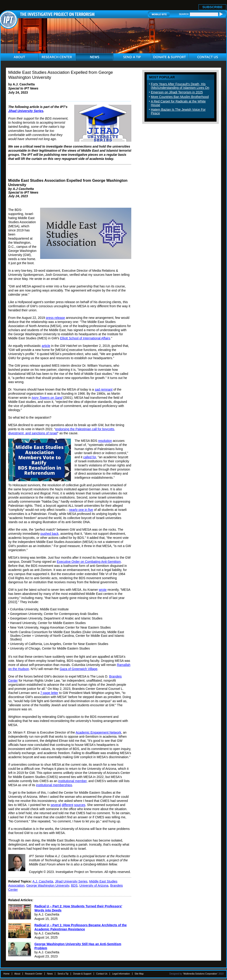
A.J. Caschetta (43, 881)
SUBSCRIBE (212, 7)
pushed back (50, 534)
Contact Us (102, 974)
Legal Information (121, 974)
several (56, 805)
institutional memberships (54, 785)
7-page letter (49, 693)
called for (90, 457)
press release (55, 318)
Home (6, 974)
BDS (74, 885)
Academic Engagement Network (98, 732)
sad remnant (104, 389)
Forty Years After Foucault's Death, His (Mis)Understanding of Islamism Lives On (180, 86)
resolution (105, 441)
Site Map (139, 974)
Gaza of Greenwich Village (79, 669)
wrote (103, 590)
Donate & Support (82, 974)
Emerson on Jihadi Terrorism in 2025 (177, 92)
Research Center (34, 974)
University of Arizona (94, 885)
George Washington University (48, 885)
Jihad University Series (26, 111)
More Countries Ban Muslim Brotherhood (180, 97)
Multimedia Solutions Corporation (200, 974)
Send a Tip (63, 974)
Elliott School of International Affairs (85, 338)
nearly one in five (81, 510)
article (46, 346)
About (17, 974)
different (67, 805)
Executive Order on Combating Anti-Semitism (89, 562)
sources (80, 805)
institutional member (72, 781)
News (50, 974)
